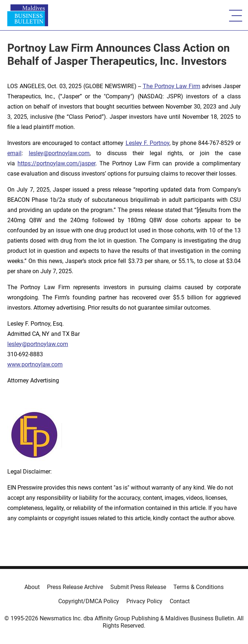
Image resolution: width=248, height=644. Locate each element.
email (14, 153)
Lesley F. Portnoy (147, 143)
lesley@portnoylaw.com (59, 153)
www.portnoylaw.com (35, 364)
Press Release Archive (75, 587)
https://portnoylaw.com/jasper (56, 163)
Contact (180, 601)
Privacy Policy (144, 601)
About (32, 587)
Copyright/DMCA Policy (89, 601)
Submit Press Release (138, 587)
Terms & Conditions (198, 587)
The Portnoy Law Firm (172, 86)
